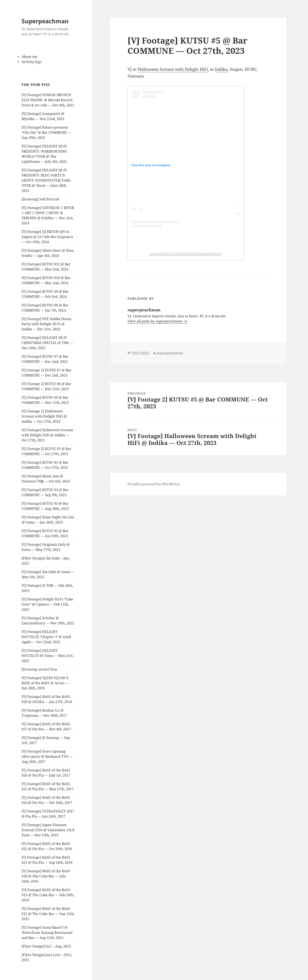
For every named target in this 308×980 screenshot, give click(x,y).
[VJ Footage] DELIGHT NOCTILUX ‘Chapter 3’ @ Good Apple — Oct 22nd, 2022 (46, 637)
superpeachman (170, 353)
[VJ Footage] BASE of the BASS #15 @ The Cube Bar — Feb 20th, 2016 (48, 895)
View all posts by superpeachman (155, 321)
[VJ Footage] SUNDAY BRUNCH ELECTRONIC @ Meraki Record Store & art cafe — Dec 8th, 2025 (48, 100)
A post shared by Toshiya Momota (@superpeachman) (185, 253)
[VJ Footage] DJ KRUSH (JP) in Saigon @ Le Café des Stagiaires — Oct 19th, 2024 (47, 237)
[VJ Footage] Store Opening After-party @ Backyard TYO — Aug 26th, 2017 (47, 756)
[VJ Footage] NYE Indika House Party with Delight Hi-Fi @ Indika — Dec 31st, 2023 (47, 324)
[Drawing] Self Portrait (41, 199)
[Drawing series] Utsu (39, 669)
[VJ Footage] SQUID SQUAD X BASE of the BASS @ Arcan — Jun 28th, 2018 (45, 683)
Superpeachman (45, 21)
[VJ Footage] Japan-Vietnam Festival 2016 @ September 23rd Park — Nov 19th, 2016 (48, 830)
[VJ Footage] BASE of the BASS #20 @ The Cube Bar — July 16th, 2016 (46, 876)
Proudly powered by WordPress (154, 484)
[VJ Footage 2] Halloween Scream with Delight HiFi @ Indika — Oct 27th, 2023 (44, 416)
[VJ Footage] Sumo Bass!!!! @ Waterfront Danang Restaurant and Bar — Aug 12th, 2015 (47, 933)
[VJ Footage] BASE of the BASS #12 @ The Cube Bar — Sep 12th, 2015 (48, 914)
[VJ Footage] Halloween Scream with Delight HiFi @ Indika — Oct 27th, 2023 (47, 435)
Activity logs (32, 62)
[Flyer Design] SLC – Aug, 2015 (46, 946)
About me (30, 57)
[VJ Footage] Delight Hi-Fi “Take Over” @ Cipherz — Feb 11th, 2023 (47, 604)
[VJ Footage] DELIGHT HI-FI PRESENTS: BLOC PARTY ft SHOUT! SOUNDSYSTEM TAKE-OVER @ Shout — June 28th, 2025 (47, 180)
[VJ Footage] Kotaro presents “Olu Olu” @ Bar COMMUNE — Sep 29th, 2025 (46, 132)
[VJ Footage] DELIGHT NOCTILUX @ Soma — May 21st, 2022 (48, 656)
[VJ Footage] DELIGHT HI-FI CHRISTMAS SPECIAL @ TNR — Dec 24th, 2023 (47, 343)
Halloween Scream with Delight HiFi (173, 69)
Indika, (222, 69)
